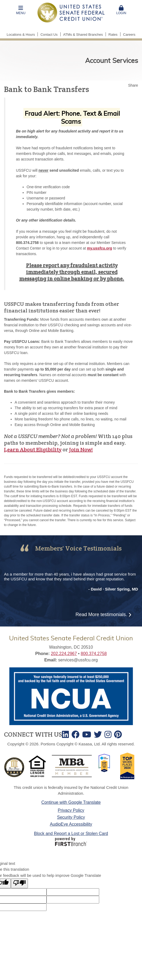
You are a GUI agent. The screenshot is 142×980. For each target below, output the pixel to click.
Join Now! (81, 449)
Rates (113, 35)
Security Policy (71, 817)
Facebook (76, 734)
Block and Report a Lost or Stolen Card (71, 834)
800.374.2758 (94, 654)
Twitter (98, 734)
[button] (21, 10)
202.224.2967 (64, 654)
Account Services (112, 60)
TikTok (118, 734)
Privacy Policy (71, 810)
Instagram (108, 734)
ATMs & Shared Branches (83, 35)
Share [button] (133, 85)
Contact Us (49, 35)
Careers (129, 35)
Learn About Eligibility (33, 449)
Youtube (87, 734)
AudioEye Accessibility (71, 824)
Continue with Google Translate (71, 802)
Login (121, 10)
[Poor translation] (19, 883)
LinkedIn (65, 734)
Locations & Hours (21, 35)
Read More (101, 614)
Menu (21, 10)
